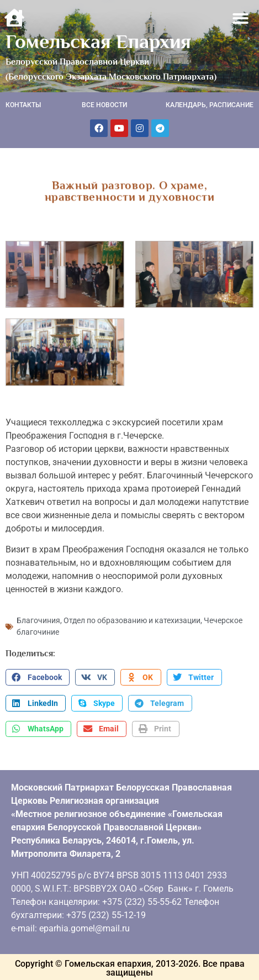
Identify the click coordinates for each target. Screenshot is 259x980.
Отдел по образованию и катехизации (132, 619)
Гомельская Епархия (98, 41)
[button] (241, 19)
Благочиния (38, 619)
